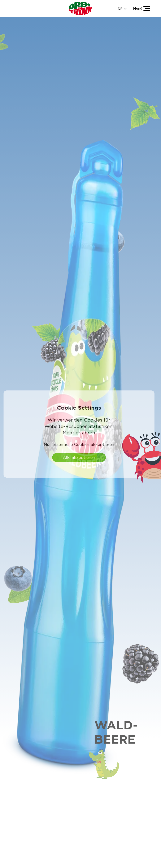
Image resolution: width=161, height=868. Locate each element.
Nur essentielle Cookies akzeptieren (79, 445)
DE (122, 9)
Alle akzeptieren (79, 457)
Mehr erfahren (79, 433)
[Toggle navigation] (142, 8)
